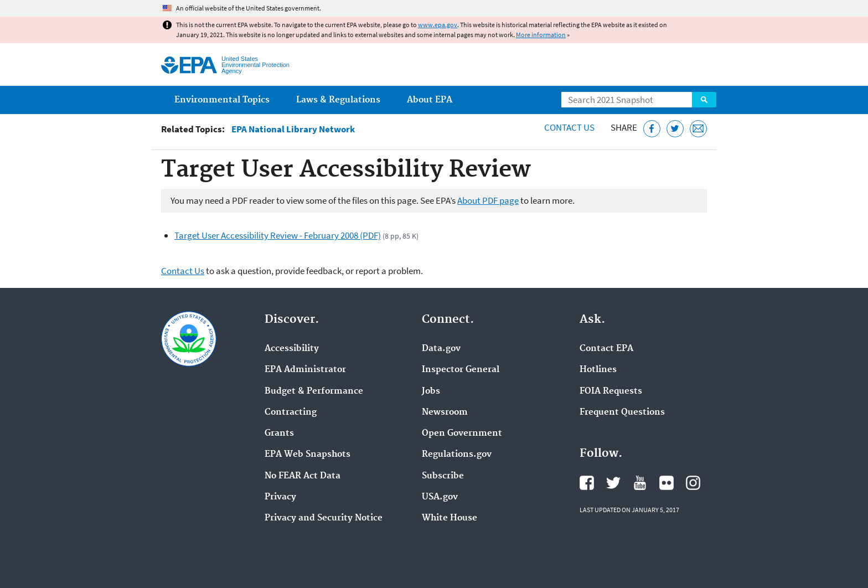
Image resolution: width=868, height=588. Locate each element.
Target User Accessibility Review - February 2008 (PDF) (278, 235)
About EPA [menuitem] (430, 100)
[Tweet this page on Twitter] (675, 129)
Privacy (280, 497)
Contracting (291, 412)
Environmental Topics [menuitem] (222, 100)
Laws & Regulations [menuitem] (338, 100)
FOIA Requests (611, 391)
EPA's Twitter (613, 483)
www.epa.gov (438, 25)
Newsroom (445, 412)
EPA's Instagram (693, 483)
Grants (279, 434)
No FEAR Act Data (303, 476)
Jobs (431, 391)
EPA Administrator (305, 370)
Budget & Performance (314, 391)
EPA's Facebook (587, 483)
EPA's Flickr (666, 483)
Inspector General (461, 370)
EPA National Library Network (293, 129)
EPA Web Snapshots (308, 455)
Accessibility (292, 349)
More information (541, 35)
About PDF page (488, 200)
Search (704, 100)
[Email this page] (698, 129)
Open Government (462, 434)
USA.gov (440, 497)
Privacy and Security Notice (324, 518)
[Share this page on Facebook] (652, 129)
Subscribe (443, 476)
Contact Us (569, 127)
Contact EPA (606, 349)
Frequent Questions (622, 412)
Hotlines (598, 370)
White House (449, 518)
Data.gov (441, 349)
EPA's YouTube (640, 483)
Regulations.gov (457, 455)
